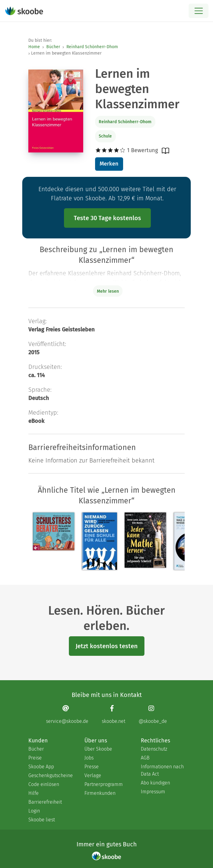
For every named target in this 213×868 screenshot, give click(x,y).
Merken (109, 164)
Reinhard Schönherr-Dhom (92, 47)
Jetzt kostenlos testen (107, 646)
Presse (92, 767)
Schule (105, 136)
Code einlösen (44, 784)
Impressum (153, 792)
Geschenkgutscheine (50, 775)
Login (34, 811)
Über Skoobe (98, 749)
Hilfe (34, 793)
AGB (145, 758)
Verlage (93, 775)
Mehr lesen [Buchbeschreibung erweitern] (108, 291)
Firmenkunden (100, 793)
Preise (35, 758)
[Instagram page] (153, 714)
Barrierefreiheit (45, 802)
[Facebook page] (114, 714)
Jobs (89, 758)
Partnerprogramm (104, 784)
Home (34, 47)
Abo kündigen (155, 783)
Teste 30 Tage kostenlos (107, 218)
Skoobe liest (42, 820)
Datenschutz (154, 749)
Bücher (53, 47)
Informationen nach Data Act (162, 770)
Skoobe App (41, 767)
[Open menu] (199, 11)
